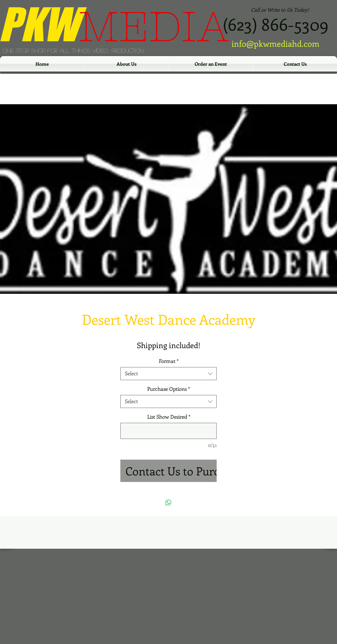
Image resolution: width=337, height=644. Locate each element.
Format (169, 361)
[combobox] (168, 374)
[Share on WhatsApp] (168, 503)
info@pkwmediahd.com (275, 43)
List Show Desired (169, 417)
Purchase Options (168, 389)
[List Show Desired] (168, 431)
